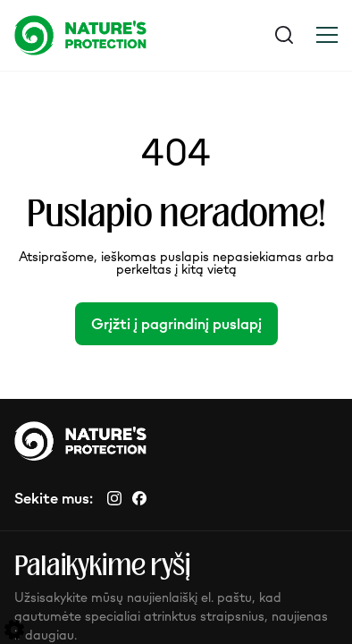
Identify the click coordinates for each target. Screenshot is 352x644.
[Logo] (95, 35)
